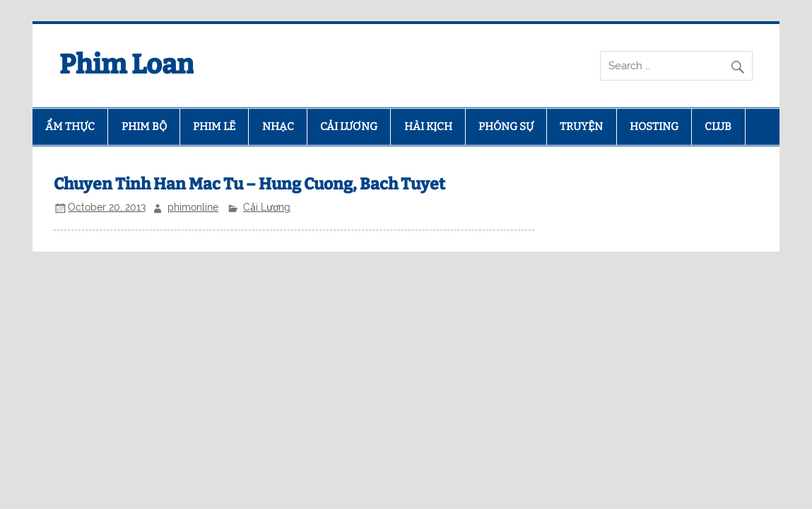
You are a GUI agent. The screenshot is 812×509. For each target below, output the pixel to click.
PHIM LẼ (214, 127)
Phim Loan (126, 64)
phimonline (193, 207)
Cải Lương (267, 207)
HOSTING (654, 127)
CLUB (718, 127)
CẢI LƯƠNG (349, 127)
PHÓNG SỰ (506, 127)
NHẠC (278, 127)
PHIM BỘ (144, 127)
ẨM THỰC (70, 127)
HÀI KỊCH (428, 127)
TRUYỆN (581, 127)
